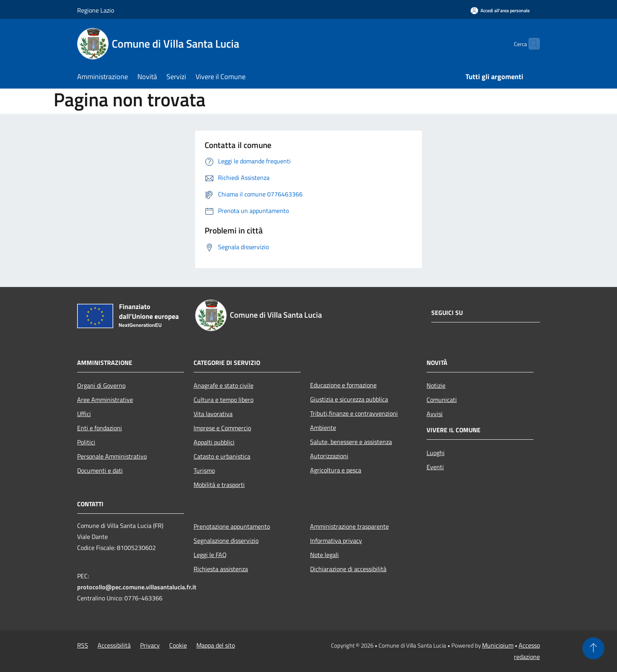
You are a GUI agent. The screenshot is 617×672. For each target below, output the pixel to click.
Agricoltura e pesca (336, 470)
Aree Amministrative (105, 400)
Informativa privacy (336, 541)
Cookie (178, 645)
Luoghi (436, 453)
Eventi (435, 467)
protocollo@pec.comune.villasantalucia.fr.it (137, 587)
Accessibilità (114, 645)
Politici (86, 442)
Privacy (150, 645)
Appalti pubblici (214, 442)
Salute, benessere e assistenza (351, 442)
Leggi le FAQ (210, 555)
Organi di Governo (101, 385)
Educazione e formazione (343, 385)
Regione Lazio (96, 10)
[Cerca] (530, 44)
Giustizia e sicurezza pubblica (349, 399)
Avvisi (435, 414)
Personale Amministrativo (112, 456)
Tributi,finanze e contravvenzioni (354, 413)
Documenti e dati (100, 470)
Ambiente (323, 428)
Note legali (324, 555)
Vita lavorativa (213, 414)
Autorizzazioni (329, 456)
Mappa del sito (216, 645)
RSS (83, 645)
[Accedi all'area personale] (500, 10)
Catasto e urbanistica (222, 456)
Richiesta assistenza (221, 569)
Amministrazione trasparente (349, 526)
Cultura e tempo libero (224, 400)
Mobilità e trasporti (219, 485)
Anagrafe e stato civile (224, 385)
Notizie (436, 385)
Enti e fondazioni (100, 428)
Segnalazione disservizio (226, 541)
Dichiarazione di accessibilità (348, 569)
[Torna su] (593, 648)
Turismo (204, 470)
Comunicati (442, 400)
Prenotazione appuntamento (232, 526)
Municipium (498, 645)
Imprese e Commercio (222, 428)
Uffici (84, 414)
